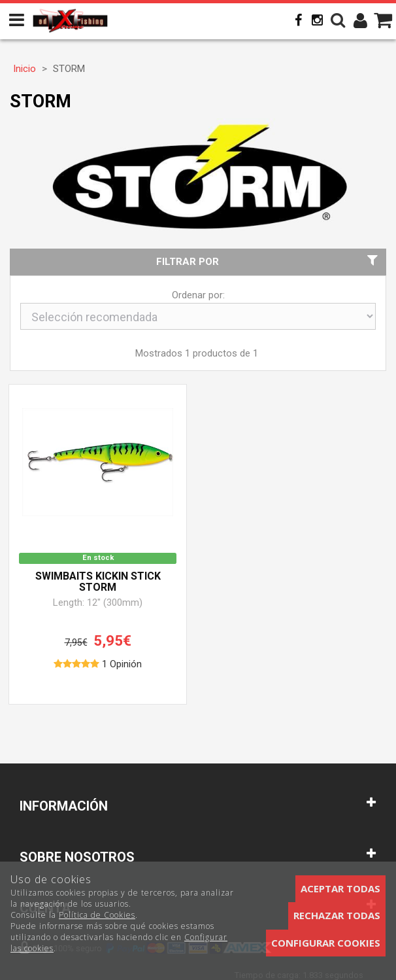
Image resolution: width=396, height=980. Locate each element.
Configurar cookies (326, 943)
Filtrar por (269, 261)
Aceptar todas (340, 888)
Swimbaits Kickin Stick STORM (98, 582)
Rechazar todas (337, 915)
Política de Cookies (97, 915)
